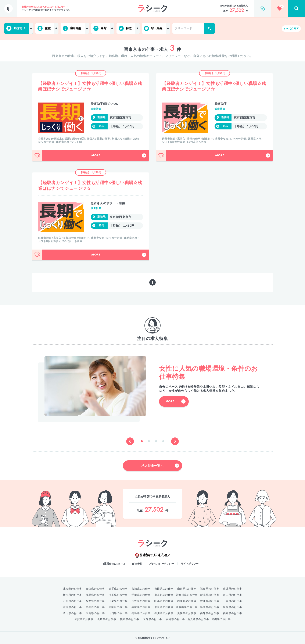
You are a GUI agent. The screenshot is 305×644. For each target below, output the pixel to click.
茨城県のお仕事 (233, 589)
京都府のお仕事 (95, 607)
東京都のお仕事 (164, 595)
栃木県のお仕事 (72, 595)
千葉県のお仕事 (141, 595)
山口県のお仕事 (118, 613)
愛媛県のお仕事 (187, 613)
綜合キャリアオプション (152, 555)
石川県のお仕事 (72, 601)
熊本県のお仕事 (130, 619)
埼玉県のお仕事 (118, 595)
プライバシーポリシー (161, 564)
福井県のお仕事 (95, 601)
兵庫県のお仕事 (141, 607)
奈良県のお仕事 (164, 607)
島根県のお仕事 (233, 607)
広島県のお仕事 (95, 613)
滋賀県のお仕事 (72, 607)
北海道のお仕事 (72, 589)
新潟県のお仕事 (210, 595)
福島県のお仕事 (210, 589)
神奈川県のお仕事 (187, 595)
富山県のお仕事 (233, 595)
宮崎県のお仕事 (175, 619)
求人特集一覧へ (160, 466)
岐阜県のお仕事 (164, 601)
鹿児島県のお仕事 (198, 619)
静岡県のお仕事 (187, 601)
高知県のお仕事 (210, 613)
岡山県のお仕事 (72, 613)
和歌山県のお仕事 (187, 607)
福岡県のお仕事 (233, 613)
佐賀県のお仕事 (84, 619)
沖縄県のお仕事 (221, 619)
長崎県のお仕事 (107, 619)
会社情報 (137, 564)
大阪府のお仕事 (118, 607)
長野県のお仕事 (141, 601)
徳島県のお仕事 (141, 613)
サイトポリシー (190, 564)
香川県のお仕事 (164, 613)
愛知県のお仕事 (210, 601)
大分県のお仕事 (152, 619)
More (119, 155)
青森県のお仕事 (95, 589)
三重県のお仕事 (233, 601)
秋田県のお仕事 (164, 589)
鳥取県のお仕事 (210, 607)
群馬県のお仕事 (95, 595)
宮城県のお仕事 (141, 589)
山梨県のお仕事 (118, 601)
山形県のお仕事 (187, 589)
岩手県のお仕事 (118, 589)
